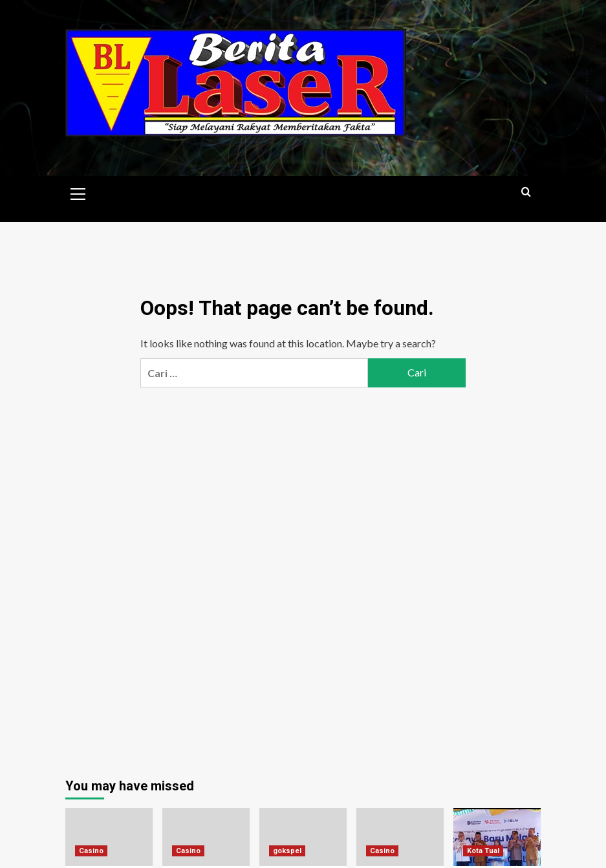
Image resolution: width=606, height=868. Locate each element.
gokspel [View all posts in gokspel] (287, 851)
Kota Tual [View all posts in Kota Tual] (483, 851)
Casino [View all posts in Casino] (91, 851)
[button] (78, 192)
